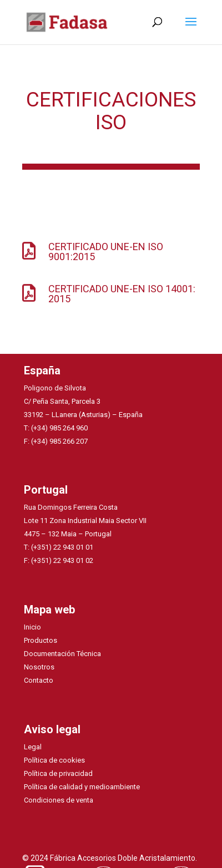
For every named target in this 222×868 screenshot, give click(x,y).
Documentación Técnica (62, 654)
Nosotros (39, 667)
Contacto (39, 680)
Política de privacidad (58, 773)
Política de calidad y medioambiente (82, 787)
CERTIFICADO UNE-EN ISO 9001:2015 (106, 252)
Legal (33, 747)
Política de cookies (54, 760)
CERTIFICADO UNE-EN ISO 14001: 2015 (122, 294)
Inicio (32, 627)
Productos (41, 640)
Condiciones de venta (59, 800)
